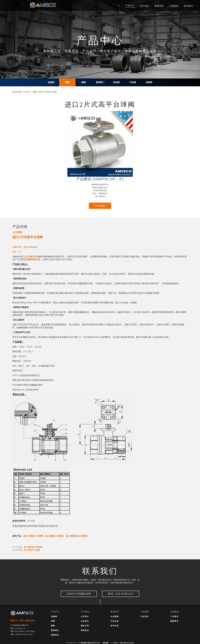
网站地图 (106, 642)
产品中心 (26, 92)
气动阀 (133, 82)
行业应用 (145, 616)
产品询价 (100, 206)
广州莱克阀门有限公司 (85, 642)
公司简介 (85, 616)
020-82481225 (20, 628)
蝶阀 (84, 82)
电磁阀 (51, 82)
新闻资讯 (115, 611)
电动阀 (116, 82)
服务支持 (85, 625)
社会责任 (85, 621)
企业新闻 (115, 616)
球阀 (67, 82)
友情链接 (175, 611)
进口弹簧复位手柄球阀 (77, 537)
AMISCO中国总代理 (76, 594)
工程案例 (145, 611)
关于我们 (85, 611)
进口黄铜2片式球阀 (54, 537)
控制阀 (149, 82)
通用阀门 (100, 82)
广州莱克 (174, 616)
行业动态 (115, 621)
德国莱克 (174, 621)
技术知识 (115, 625)
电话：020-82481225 (123, 594)
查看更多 (55, 635)
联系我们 (85, 630)
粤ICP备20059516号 (128, 642)
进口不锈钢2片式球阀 (33, 537)
